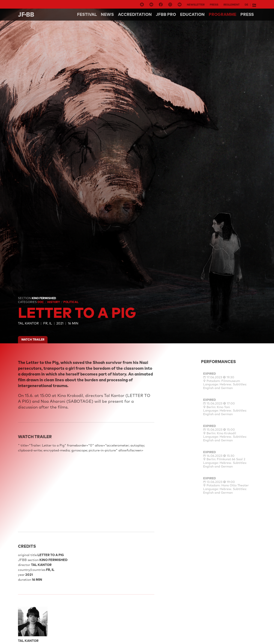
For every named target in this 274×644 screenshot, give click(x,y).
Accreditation (135, 14)
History (54, 302)
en (254, 5)
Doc (41, 302)
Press (214, 5)
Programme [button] (223, 14)
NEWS (107, 14)
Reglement (232, 5)
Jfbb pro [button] (166, 14)
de (246, 5)
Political (71, 302)
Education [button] (192, 14)
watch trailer (33, 339)
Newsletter (196, 5)
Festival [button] (87, 14)
